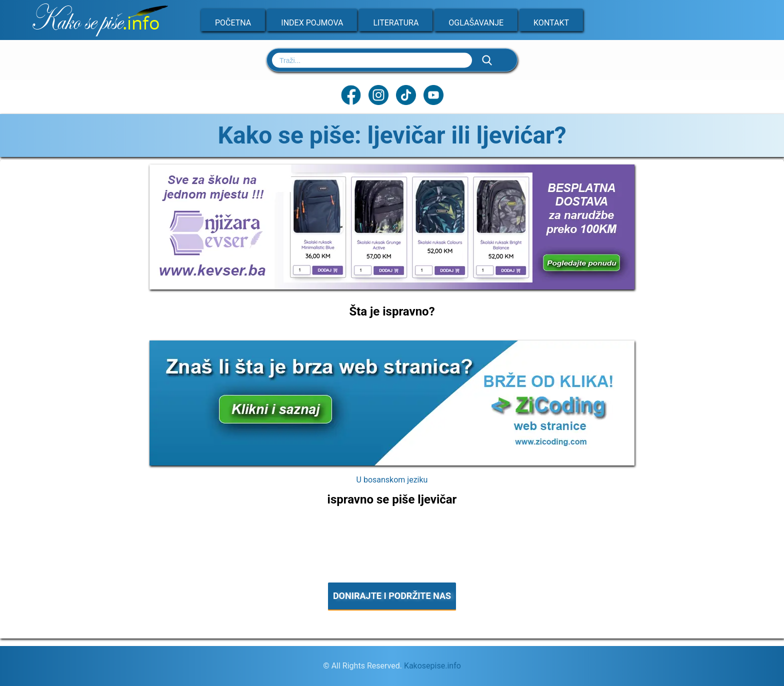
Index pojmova (312, 23)
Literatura (396, 23)
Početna (233, 23)
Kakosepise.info (432, 666)
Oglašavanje (476, 23)
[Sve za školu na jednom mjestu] (392, 286)
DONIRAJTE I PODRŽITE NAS (392, 596)
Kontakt (551, 23)
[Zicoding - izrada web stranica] (392, 462)
